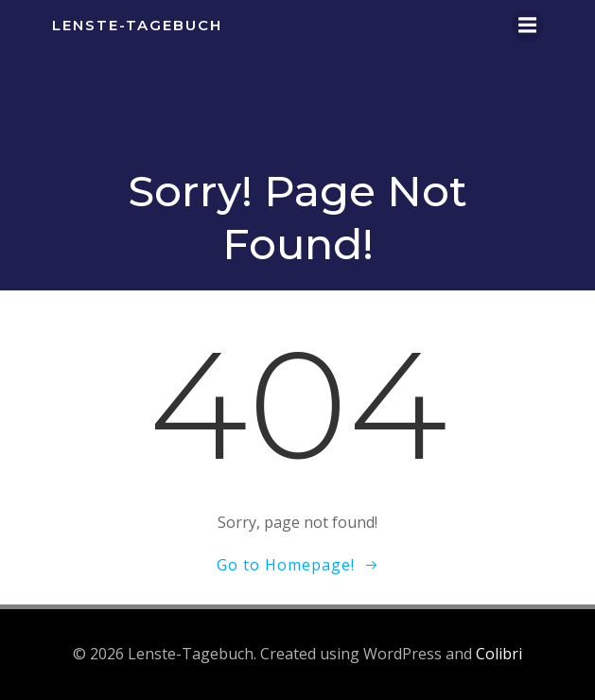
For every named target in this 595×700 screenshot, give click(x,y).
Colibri (499, 654)
